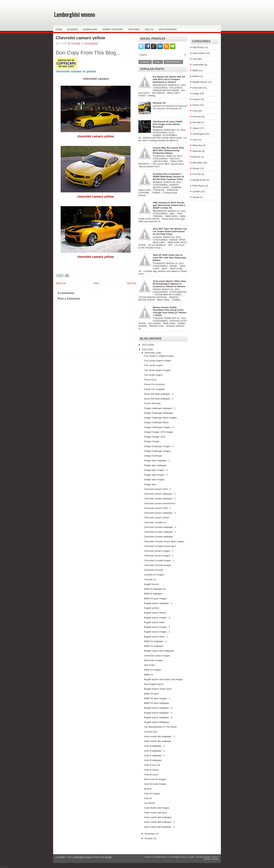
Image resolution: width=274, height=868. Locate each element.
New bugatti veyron (154, 684)
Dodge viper (150, 484)
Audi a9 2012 (151, 732)
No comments (91, 43)
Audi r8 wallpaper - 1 (154, 755)
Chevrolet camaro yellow (80, 38)
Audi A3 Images (152, 794)
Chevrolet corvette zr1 (155, 522)
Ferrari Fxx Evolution (154, 384)
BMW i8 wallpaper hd (155, 589)
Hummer (197, 117)
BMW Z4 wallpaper (154, 646)
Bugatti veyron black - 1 (156, 637)
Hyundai (197, 122)
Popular (145, 62)
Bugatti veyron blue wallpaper (159, 651)
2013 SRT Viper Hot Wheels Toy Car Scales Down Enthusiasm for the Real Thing (170, 231)
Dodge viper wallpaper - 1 (157, 460)
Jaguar (196, 128)
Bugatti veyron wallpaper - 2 (158, 713)
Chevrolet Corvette (153, 570)
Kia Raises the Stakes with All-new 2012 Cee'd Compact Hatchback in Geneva (169, 79)
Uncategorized (168, 30)
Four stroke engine (153, 365)
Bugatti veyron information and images (163, 679)
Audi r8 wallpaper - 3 (154, 746)
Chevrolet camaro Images (157, 656)
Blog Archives (173, 62)
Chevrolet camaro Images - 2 (159, 551)
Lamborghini (199, 134)
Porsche (197, 174)
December (150, 353)
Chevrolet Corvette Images (158, 565)
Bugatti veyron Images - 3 (157, 618)
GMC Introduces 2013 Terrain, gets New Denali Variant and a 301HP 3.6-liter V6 (169, 205)
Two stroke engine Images (157, 370)
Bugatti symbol (151, 608)
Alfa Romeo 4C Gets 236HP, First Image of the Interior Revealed (168, 124)
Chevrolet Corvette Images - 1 (159, 560)
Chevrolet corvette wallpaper (158, 537)
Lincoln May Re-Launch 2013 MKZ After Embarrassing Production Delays (168, 150)
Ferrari (196, 105)
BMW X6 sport (151, 694)
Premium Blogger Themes (207, 857)
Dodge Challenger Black (156, 422)
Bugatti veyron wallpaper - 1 (158, 603)
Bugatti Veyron (151, 584)
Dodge (196, 93)
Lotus (195, 140)
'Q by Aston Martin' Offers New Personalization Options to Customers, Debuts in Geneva (169, 284)
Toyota (196, 197)
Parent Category (113, 30)
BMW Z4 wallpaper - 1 (155, 641)
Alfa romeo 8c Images (155, 779)
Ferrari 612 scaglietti (154, 389)
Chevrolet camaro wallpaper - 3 (160, 513)
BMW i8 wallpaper (153, 594)
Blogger (109, 857)
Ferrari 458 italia (152, 403)
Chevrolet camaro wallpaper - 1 (160, 499)
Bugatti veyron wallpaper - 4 (158, 717)
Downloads (90, 30)
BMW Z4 (148, 675)
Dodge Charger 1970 (155, 437)
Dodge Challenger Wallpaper (158, 413)
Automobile (198, 65)
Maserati (197, 151)
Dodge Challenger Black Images (160, 418)
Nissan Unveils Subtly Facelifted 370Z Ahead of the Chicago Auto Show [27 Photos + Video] (170, 311)
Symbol (196, 191)
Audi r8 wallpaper (153, 760)
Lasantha (190, 857)
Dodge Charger (152, 441)
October (149, 838)
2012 (145, 349)
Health (149, 30)
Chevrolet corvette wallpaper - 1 (160, 532)
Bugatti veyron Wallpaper (157, 722)
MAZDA (196, 157)
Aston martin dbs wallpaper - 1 (159, 736)
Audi (195, 59)
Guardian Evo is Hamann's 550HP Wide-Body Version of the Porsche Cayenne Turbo (168, 177)
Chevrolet (76, 43)
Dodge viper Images (154, 479)
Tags (158, 62)
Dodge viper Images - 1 (156, 475)
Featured (134, 30)
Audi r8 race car (152, 765)
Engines (197, 99)
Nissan (196, 168)
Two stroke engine (153, 375)
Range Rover (199, 180)
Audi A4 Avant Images (155, 784)
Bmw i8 (148, 789)
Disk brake (149, 665)
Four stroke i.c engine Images (159, 356)
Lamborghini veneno (74, 14)
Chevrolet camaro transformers (160, 503)
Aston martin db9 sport (155, 813)
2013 (145, 345)
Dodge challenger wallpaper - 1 (160, 408)
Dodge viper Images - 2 (156, 470)
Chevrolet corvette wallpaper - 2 (160, 527)
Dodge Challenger (153, 456)
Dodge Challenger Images (157, 451)
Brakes (196, 76)
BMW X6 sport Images (155, 599)
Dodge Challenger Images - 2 (159, 427)
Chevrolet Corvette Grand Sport (160, 546)
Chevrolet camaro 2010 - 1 (157, 508)
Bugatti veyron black (154, 622)
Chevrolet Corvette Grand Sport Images (164, 541)
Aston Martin (199, 53)
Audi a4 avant (151, 775)
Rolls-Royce (199, 186)
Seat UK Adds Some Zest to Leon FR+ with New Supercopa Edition (169, 258)
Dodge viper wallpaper (155, 465)
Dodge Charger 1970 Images (159, 432)
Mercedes (197, 163)
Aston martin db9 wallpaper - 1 (159, 822)
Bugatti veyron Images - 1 (157, 627)
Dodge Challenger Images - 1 (159, 446)
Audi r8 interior (151, 770)
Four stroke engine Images (158, 361)
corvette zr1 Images (154, 575)
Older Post (132, 283)
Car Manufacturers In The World (160, 727)
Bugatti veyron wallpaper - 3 (158, 708)
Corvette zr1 (150, 580)
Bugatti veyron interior (155, 613)
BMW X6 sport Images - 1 (157, 698)
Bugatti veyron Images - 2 (157, 632)
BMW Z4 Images (152, 670)
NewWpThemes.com (163, 857)
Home (59, 30)
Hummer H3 (159, 103)
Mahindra (197, 145)
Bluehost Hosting (211, 859)
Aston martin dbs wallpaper (158, 741)
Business (73, 30)
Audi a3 (148, 798)
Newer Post (61, 283)
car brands (149, 803)
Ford (195, 111)
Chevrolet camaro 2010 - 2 (157, 489)
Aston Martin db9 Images (157, 808)
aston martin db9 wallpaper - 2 (159, 827)
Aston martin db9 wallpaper (158, 817)
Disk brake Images (153, 660)
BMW (195, 70)
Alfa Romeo (198, 47)
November (150, 834)
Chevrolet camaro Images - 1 (159, 556)
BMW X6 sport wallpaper (156, 703)
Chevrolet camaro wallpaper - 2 (160, 494)
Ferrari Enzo (150, 380)
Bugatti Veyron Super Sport (158, 689)
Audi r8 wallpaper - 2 (154, 751)
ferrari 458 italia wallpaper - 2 (159, 399)
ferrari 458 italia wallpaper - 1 (159, 394)
